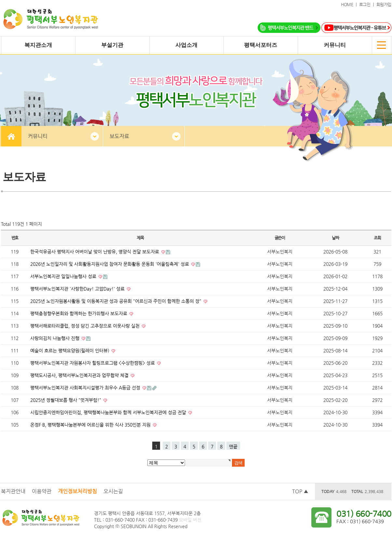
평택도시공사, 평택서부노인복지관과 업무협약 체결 (80, 375)
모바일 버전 (190, 520)
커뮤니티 (38, 136)
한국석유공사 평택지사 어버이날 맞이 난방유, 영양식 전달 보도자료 (95, 252)
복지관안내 (13, 491)
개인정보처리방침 (77, 491)
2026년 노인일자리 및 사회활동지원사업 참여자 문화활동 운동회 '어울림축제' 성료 (110, 264)
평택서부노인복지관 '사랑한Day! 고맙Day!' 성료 (78, 289)
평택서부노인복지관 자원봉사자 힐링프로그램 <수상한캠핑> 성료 (93, 363)
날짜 (335, 238)
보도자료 (119, 136)
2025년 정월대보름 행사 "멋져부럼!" (66, 400)
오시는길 (113, 491)
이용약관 (42, 491)
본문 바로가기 (0, 0)
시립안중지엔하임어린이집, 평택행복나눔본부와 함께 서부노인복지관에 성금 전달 (109, 412)
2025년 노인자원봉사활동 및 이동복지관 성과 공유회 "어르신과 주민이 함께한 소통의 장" (116, 301)
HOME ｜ (350, 4)
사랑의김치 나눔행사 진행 (55, 338)
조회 (377, 238)
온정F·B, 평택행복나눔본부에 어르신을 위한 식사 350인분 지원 (91, 425)
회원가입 (384, 4)
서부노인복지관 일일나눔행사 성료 (64, 276)
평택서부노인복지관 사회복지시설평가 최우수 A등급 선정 (86, 388)
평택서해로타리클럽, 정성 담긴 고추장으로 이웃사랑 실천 (86, 326)
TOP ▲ (300, 491)
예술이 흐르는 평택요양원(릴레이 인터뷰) (70, 350)
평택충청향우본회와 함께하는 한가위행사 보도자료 (79, 313)
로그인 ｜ (368, 4)
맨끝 (233, 446)
